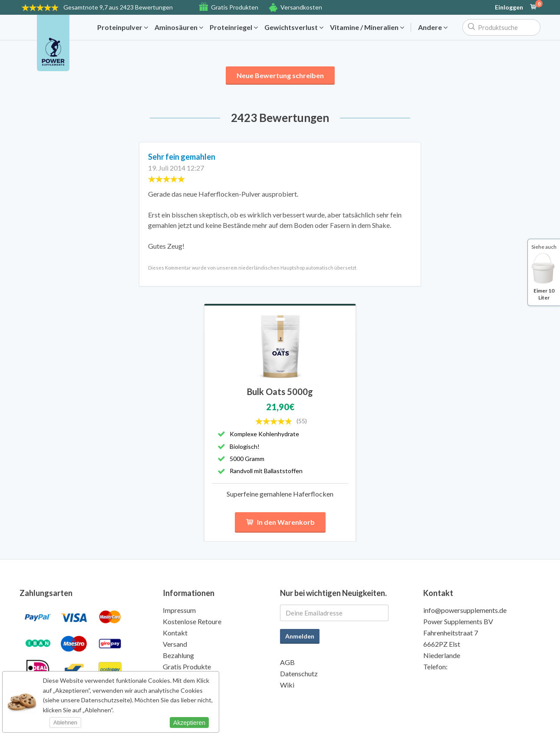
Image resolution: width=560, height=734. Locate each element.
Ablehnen (65, 722)
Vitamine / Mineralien (367, 27)
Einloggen (509, 7)
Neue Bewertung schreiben (280, 75)
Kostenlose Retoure (192, 621)
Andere (433, 27)
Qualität (175, 678)
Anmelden (300, 636)
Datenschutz (299, 673)
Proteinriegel (234, 27)
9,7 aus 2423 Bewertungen (118, 7)
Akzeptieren (189, 723)
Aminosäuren (179, 27)
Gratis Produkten (235, 7)
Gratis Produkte (187, 667)
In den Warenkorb (280, 522)
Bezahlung (178, 655)
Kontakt (175, 633)
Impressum (179, 610)
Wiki (287, 685)
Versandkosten (301, 7)
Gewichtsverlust (294, 27)
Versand (175, 644)
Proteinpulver (123, 27)
